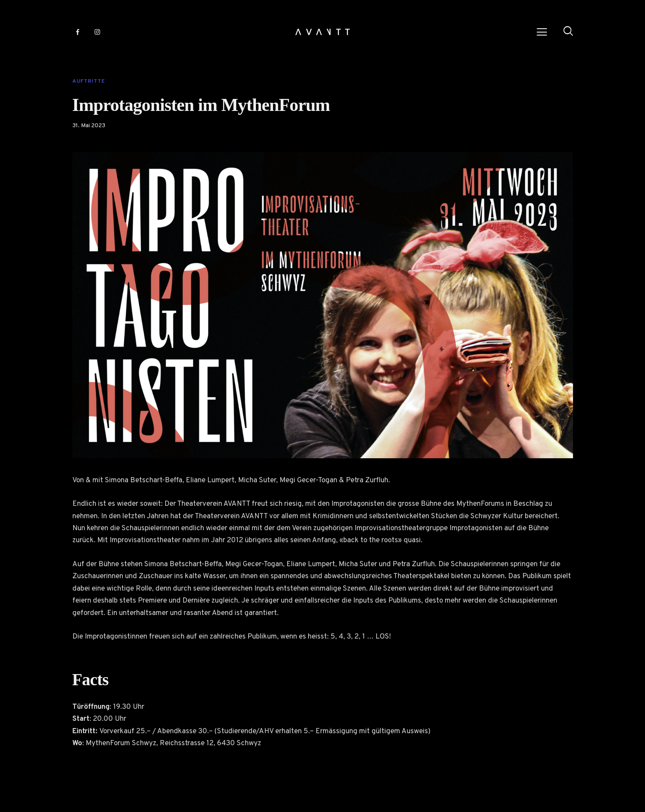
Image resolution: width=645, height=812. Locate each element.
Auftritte (89, 81)
